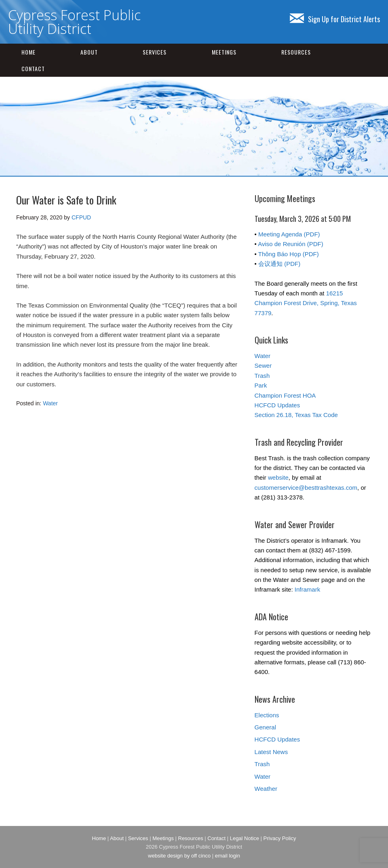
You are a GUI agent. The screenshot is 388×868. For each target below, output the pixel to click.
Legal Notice (245, 838)
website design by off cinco (179, 856)
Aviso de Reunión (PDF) (290, 244)
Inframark (307, 589)
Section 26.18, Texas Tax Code (296, 415)
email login (228, 856)
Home (28, 52)
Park (261, 385)
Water (50, 403)
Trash (262, 376)
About (89, 52)
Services (155, 52)
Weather (266, 789)
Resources (296, 52)
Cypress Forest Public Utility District (74, 22)
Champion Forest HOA (285, 395)
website (278, 477)
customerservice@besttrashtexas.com (306, 488)
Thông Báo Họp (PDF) (289, 254)
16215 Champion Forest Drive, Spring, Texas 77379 (306, 303)
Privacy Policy (280, 838)
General (265, 727)
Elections (267, 715)
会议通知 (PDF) (279, 264)
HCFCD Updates (277, 405)
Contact (33, 68)
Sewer (263, 366)
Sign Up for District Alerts (335, 19)
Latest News (271, 752)
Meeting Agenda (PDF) (289, 234)
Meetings (224, 52)
